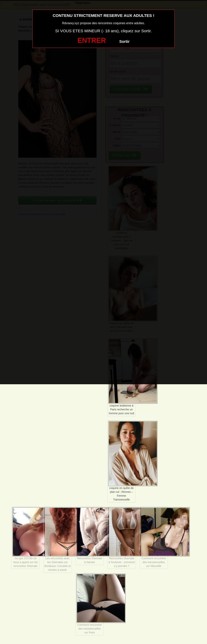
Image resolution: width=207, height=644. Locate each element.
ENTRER (92, 40)
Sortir (124, 41)
